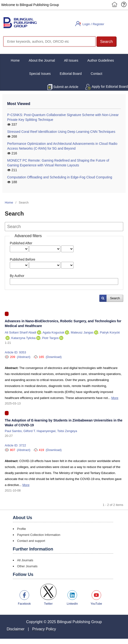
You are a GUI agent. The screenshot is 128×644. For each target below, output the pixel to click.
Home (15, 60)
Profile (22, 529)
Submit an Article (66, 87)
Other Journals (27, 566)
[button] (107, 42)
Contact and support (31, 541)
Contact (96, 74)
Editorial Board (71, 74)
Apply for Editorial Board (110, 87)
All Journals (25, 560)
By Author (17, 276)
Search (115, 298)
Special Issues (40, 74)
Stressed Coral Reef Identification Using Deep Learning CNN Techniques (61, 132)
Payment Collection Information (39, 535)
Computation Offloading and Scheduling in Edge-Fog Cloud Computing (60, 177)
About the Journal (42, 60)
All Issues (71, 60)
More (115, 398)
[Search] (49, 41)
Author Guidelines (101, 60)
